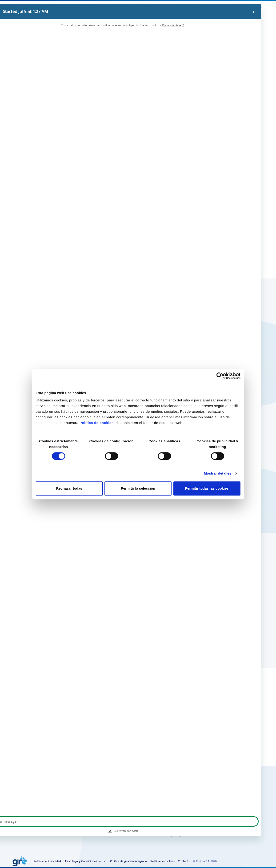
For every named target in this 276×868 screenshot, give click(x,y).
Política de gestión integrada (128, 861)
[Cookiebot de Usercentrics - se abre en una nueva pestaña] (220, 376)
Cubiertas (29, 44)
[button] (248, 8)
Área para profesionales (210, 8)
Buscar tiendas (173, 126)
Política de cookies (97, 423)
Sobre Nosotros (146, 8)
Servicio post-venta (180, 8)
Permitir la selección (138, 489)
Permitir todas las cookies (207, 489)
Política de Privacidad (47, 861)
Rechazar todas (69, 489)
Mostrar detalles (218, 473)
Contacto (234, 8)
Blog (162, 8)
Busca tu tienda (47, 795)
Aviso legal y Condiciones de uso (85, 861)
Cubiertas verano (56, 44)
